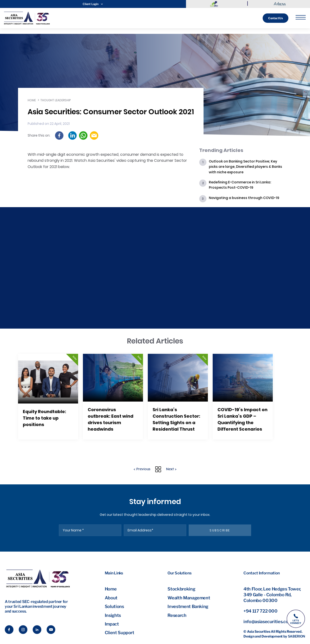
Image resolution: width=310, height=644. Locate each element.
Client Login (93, 4)
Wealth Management (189, 598)
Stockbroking (181, 589)
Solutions (114, 606)
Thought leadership (56, 100)
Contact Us (274, 18)
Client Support (120, 633)
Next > (171, 469)
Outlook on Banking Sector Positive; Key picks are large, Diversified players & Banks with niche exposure (245, 167)
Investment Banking (188, 606)
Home (32, 100)
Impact (112, 624)
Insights (113, 615)
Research (177, 615)
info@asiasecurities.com (268, 622)
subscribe (220, 530)
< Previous (142, 469)
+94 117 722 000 (260, 611)
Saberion (297, 636)
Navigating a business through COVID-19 (244, 198)
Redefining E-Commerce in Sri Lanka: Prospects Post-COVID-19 (240, 185)
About (111, 598)
